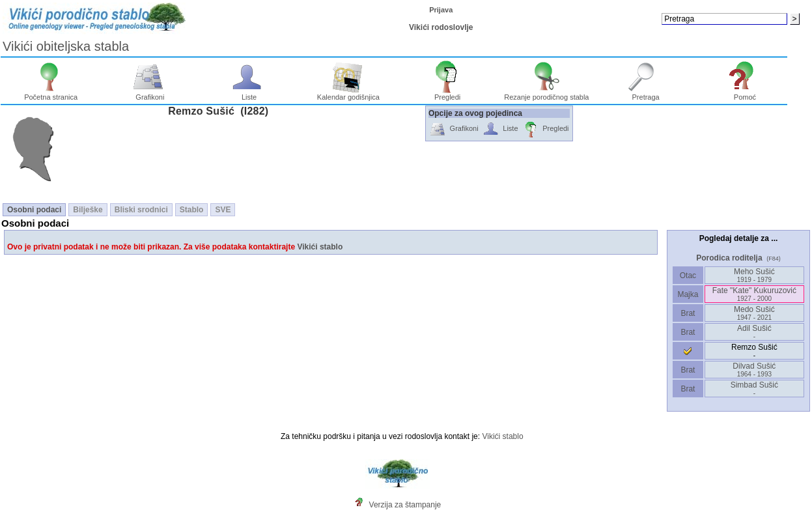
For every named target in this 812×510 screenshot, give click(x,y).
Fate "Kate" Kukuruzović (754, 294)
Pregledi (448, 94)
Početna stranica (51, 94)
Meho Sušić (754, 275)
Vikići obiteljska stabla (66, 46)
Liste (249, 94)
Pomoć (745, 94)
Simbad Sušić (754, 389)
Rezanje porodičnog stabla (546, 94)
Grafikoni (150, 94)
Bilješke (88, 210)
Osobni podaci (34, 210)
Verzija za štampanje (405, 505)
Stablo (192, 210)
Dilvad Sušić (754, 370)
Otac (688, 276)
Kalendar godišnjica (348, 94)
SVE (223, 210)
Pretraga (646, 94)
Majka (688, 294)
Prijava (441, 10)
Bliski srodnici (141, 210)
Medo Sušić (754, 313)
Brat (688, 313)
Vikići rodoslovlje (441, 27)
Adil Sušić (754, 332)
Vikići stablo (320, 247)
